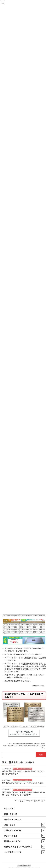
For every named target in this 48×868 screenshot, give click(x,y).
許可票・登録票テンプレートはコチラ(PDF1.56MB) (24, 726)
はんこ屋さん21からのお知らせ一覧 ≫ (30, 801)
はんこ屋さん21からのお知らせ (22, 769)
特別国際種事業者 (24, 866)
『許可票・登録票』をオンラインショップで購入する (24, 733)
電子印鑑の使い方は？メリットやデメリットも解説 (23, 783)
